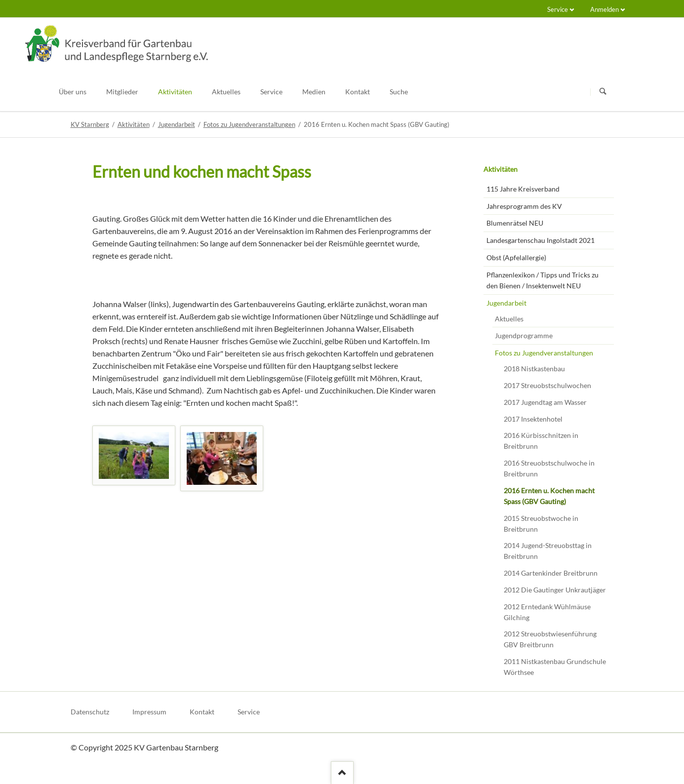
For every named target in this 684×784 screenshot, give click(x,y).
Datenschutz (90, 712)
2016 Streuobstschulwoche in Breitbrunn (549, 468)
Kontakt (202, 712)
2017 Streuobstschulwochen (547, 385)
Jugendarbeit (177, 124)
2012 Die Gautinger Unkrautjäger (555, 590)
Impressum (149, 712)
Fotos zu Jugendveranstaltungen (249, 124)
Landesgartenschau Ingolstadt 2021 (541, 240)
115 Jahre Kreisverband (523, 189)
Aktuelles (509, 319)
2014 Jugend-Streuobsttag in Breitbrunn (548, 551)
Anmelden (604, 9)
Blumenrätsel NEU (515, 223)
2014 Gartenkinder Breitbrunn (551, 573)
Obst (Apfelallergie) (516, 257)
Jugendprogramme (524, 335)
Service (558, 9)
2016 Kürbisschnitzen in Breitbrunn (541, 441)
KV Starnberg (90, 124)
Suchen (603, 92)
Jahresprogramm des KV (524, 206)
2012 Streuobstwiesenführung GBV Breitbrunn (550, 639)
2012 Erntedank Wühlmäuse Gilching (547, 612)
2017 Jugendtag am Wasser (545, 402)
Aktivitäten (134, 124)
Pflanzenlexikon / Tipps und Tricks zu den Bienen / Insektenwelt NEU (543, 280)
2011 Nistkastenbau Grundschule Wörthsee (555, 667)
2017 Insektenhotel (533, 419)
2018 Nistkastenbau (534, 369)
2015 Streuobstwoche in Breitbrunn (541, 524)
